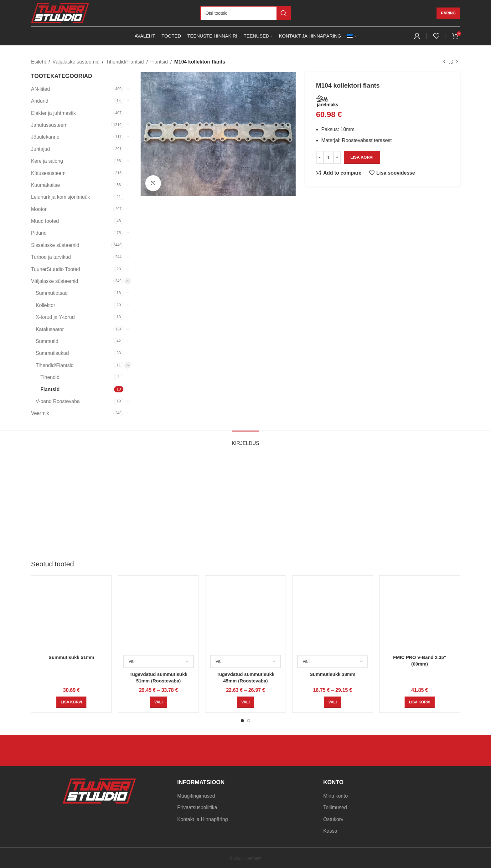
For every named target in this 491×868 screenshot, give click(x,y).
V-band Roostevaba (58, 401)
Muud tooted (45, 221)
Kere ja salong (47, 161)
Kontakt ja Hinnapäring (203, 819)
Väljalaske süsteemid (76, 62)
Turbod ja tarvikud (51, 257)
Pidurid (39, 233)
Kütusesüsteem (48, 173)
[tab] (246, 440)
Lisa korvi (362, 157)
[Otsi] (246, 13)
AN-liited (40, 89)
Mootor (39, 209)
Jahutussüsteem (49, 125)
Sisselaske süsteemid (55, 245)
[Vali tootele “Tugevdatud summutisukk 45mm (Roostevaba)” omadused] (246, 702)
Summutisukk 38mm (333, 674)
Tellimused (335, 807)
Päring (448, 13)
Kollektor (45, 305)
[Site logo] (60, 13)
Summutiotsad (52, 293)
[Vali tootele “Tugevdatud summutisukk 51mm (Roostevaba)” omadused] (158, 702)
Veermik (40, 413)
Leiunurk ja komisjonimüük (61, 197)
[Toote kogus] (328, 157)
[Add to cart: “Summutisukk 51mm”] (71, 702)
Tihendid (50, 377)
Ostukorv (333, 819)
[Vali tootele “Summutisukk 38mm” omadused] (333, 702)
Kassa (330, 831)
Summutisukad (52, 353)
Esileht (39, 62)
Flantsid (159, 62)
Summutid (47, 341)
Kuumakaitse (46, 185)
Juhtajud (41, 149)
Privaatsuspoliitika (197, 807)
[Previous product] (444, 62)
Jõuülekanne (45, 137)
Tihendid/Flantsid (125, 62)
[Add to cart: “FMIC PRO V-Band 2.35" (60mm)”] (420, 702)
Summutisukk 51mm (71, 657)
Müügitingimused (196, 796)
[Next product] (457, 62)
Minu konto (335, 796)
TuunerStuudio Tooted (56, 269)
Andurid (40, 101)
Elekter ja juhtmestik (53, 113)
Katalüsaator (50, 329)
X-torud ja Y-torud (55, 317)
